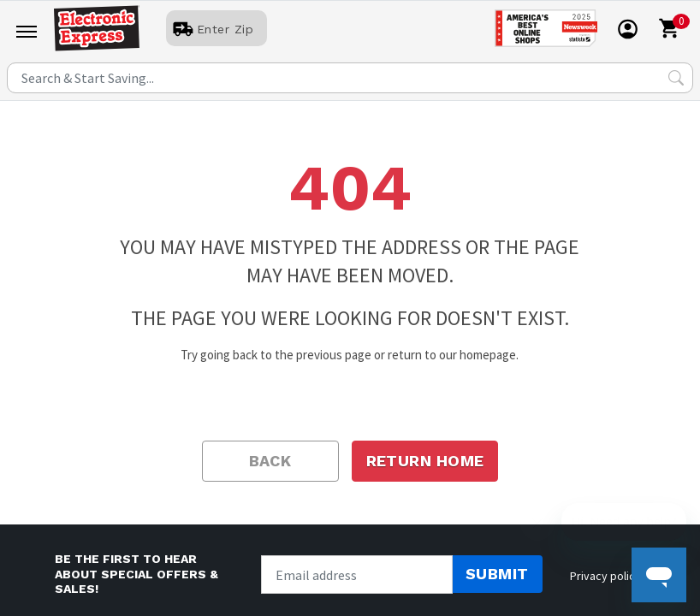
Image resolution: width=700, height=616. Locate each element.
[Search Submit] (676, 78)
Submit (497, 574)
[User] (217, 29)
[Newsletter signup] (357, 575)
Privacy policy (605, 576)
